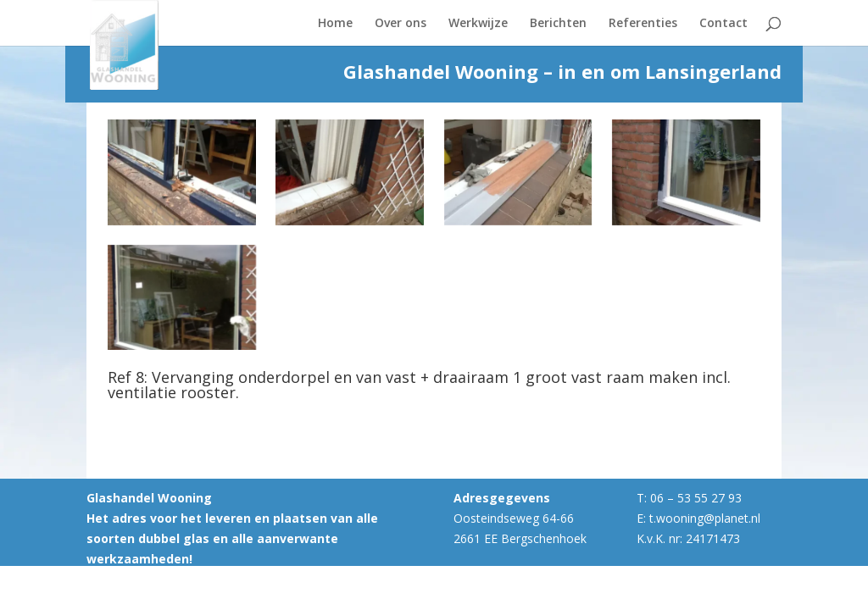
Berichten (558, 24)
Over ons (401, 24)
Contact (723, 24)
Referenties (643, 24)
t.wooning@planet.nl (705, 518)
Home (335, 24)
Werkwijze (478, 24)
